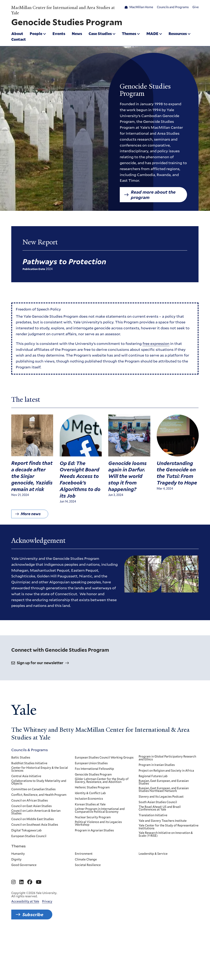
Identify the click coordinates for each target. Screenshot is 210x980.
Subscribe (33, 960)
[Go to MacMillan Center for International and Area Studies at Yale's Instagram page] (13, 928)
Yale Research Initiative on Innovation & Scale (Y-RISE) (166, 880)
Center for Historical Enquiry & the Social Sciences (40, 815)
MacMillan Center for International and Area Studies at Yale (63, 10)
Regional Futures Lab (153, 822)
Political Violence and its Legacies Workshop (99, 869)
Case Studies (100, 34)
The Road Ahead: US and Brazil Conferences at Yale (160, 854)
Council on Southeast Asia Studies (35, 870)
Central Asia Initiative (26, 822)
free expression (156, 346)
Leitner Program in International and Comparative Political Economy (100, 856)
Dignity (16, 905)
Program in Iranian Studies (157, 811)
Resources (178, 34)
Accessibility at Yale (25, 947)
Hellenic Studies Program (92, 833)
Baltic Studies (21, 803)
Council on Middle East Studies (33, 865)
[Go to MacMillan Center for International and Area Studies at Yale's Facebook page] (30, 928)
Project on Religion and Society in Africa (166, 816)
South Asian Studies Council (158, 848)
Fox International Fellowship (95, 814)
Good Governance (24, 911)
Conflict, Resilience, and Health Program (39, 840)
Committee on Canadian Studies (33, 835)
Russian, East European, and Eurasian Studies (164, 828)
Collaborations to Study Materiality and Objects (39, 828)
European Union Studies (91, 809)
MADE (152, 34)
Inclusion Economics (89, 844)
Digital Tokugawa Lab (26, 876)
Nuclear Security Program (93, 863)
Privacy (47, 947)
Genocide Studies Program (94, 820)
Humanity (18, 899)
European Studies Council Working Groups (104, 803)
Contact (19, 39)
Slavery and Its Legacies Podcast (161, 842)
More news (31, 520)
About (17, 34)
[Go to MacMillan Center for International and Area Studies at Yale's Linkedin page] (21, 928)
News (77, 34)
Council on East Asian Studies (31, 852)
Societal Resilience (88, 911)
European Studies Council (29, 882)
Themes (129, 34)
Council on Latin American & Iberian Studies (36, 858)
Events (59, 34)
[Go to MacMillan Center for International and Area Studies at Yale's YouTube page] (39, 928)
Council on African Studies (30, 846)
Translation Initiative (153, 861)
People (36, 34)
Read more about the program (153, 195)
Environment (84, 899)
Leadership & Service (153, 899)
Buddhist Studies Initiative (29, 809)
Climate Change (86, 905)
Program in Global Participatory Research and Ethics (167, 803)
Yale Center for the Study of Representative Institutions (169, 872)
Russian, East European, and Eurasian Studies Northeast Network (164, 835)
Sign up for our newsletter (40, 708)
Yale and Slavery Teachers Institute (163, 866)
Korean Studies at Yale (90, 850)
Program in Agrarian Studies (95, 876)
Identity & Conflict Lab (91, 839)
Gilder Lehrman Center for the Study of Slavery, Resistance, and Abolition (102, 826)
